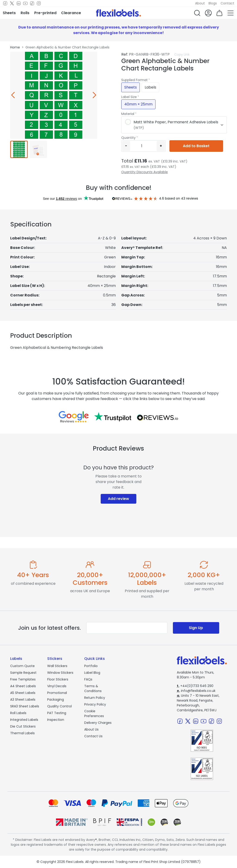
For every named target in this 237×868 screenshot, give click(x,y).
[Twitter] (12, 3)
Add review (118, 499)
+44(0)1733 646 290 (195, 686)
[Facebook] (5, 3)
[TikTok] (32, 3)
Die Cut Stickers (23, 726)
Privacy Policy (95, 704)
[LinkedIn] (19, 3)
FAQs (88, 679)
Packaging (56, 699)
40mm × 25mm (138, 104)
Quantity (128, 138)
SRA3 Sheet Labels (25, 706)
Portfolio (91, 666)
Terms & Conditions (93, 688)
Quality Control (59, 706)
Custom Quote (22, 666)
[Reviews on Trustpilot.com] (113, 417)
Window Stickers (60, 673)
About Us (91, 729)
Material (128, 114)
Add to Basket (196, 146)
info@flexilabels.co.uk (196, 691)
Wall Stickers (57, 666)
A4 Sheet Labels (23, 686)
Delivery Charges (98, 723)
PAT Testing (57, 713)
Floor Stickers (58, 679)
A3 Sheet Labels (23, 699)
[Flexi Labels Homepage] (118, 13)
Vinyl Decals (57, 686)
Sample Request (23, 673)
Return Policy (95, 698)
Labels (150, 87)
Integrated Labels (24, 720)
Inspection (56, 720)
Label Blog (92, 673)
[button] (197, 13)
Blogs (213, 3)
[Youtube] (25, 3)
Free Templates (23, 679)
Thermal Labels (22, 733)
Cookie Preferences (94, 714)
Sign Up (196, 628)
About (200, 3)
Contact (227, 3)
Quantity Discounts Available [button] (145, 172)
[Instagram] (39, 3)
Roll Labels (18, 713)
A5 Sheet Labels (23, 693)
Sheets (131, 87)
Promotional (57, 693)
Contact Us (93, 736)
